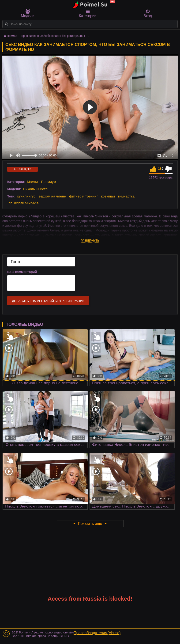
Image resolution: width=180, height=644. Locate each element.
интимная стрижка (23, 202)
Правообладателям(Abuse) (97, 633)
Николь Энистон (36, 189)
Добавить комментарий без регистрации (48, 301)
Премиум (49, 182)
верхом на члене (52, 196)
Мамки (32, 182)
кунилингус (26, 196)
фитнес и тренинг (83, 196)
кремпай (108, 196)
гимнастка (126, 196)
